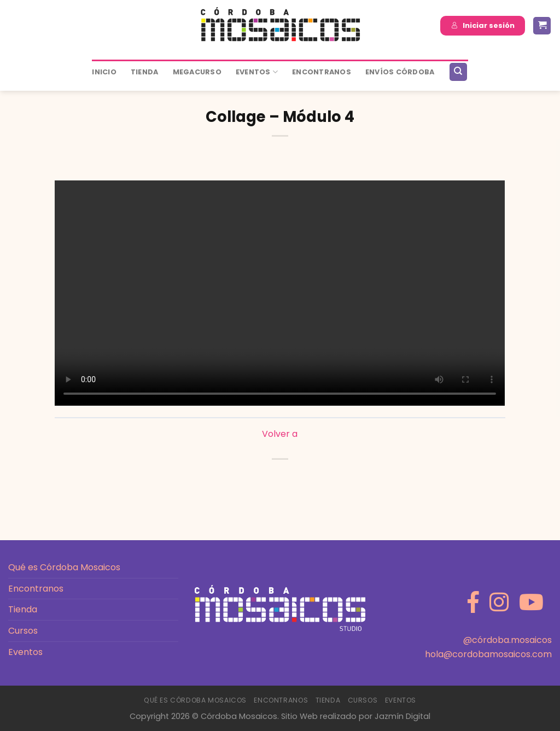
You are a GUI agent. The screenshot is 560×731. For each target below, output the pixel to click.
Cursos (23, 631)
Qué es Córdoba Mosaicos (64, 567)
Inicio (104, 72)
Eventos (257, 72)
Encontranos (36, 589)
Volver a (280, 434)
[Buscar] (458, 72)
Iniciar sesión (483, 25)
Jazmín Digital (402, 716)
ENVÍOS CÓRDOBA (400, 72)
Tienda (145, 72)
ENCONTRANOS (322, 72)
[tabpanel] (280, 293)
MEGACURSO (197, 72)
